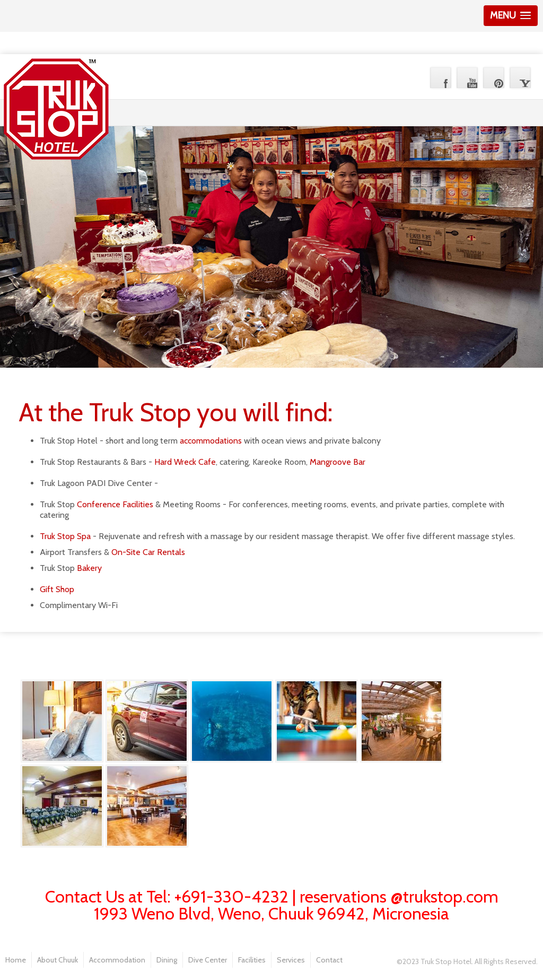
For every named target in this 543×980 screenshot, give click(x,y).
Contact (329, 960)
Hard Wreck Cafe (185, 462)
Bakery (89, 568)
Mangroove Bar (338, 462)
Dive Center (208, 960)
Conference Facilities (115, 504)
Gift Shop (57, 589)
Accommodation (117, 960)
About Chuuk (58, 960)
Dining (167, 960)
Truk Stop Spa (65, 536)
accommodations (211, 441)
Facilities (252, 960)
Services (291, 960)
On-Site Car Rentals (148, 552)
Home (16, 960)
